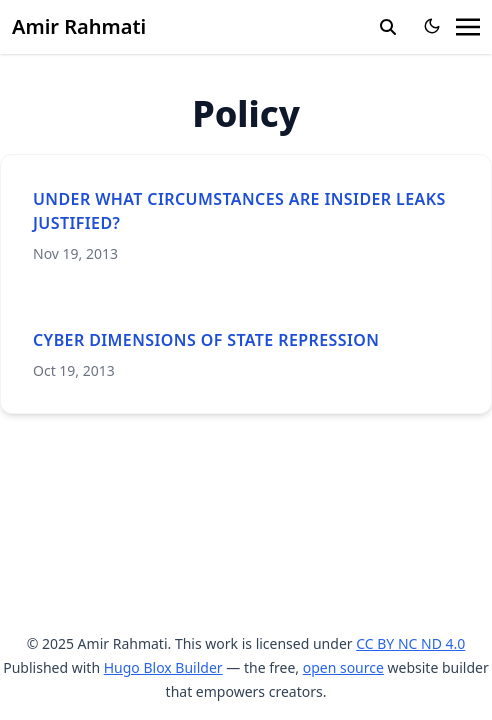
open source (343, 667)
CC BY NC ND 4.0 (410, 643)
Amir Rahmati (79, 26)
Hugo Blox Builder (163, 667)
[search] (388, 27)
